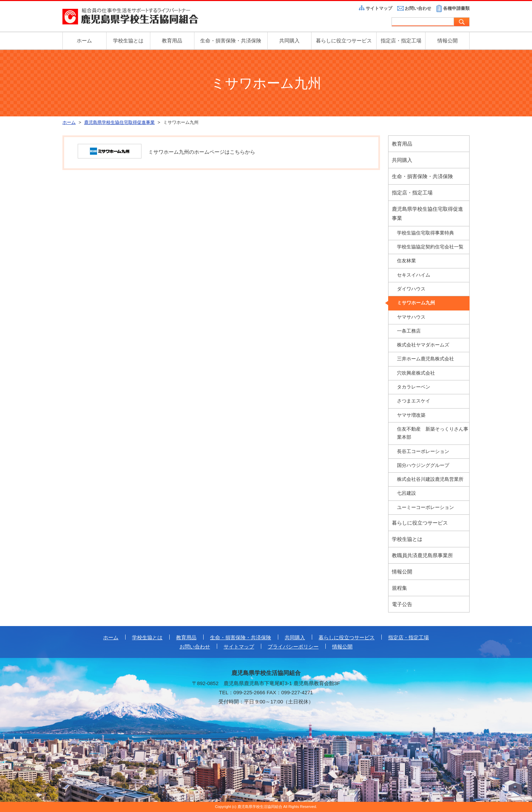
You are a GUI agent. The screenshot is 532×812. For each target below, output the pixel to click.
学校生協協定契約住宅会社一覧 (430, 247)
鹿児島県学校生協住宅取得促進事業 (427, 213)
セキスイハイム (414, 275)
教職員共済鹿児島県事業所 (422, 555)
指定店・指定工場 (401, 41)
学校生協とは (128, 41)
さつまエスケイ (414, 401)
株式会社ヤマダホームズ (423, 345)
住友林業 (406, 261)
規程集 (400, 588)
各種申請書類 (456, 8)
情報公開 (448, 41)
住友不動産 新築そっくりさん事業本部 (433, 433)
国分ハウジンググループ (423, 465)
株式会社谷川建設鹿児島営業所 (430, 479)
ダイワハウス (411, 289)
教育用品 (172, 41)
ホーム (84, 41)
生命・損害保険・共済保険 (231, 41)
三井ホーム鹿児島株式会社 (425, 359)
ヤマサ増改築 (411, 415)
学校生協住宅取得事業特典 (425, 233)
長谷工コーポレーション (423, 451)
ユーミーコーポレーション (425, 507)
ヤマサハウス (411, 317)
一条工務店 (409, 331)
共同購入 (289, 41)
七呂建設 (406, 493)
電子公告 (402, 604)
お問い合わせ (418, 8)
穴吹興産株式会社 (416, 373)
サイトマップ (379, 8)
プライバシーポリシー (293, 647)
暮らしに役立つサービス (344, 41)
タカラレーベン (414, 387)
